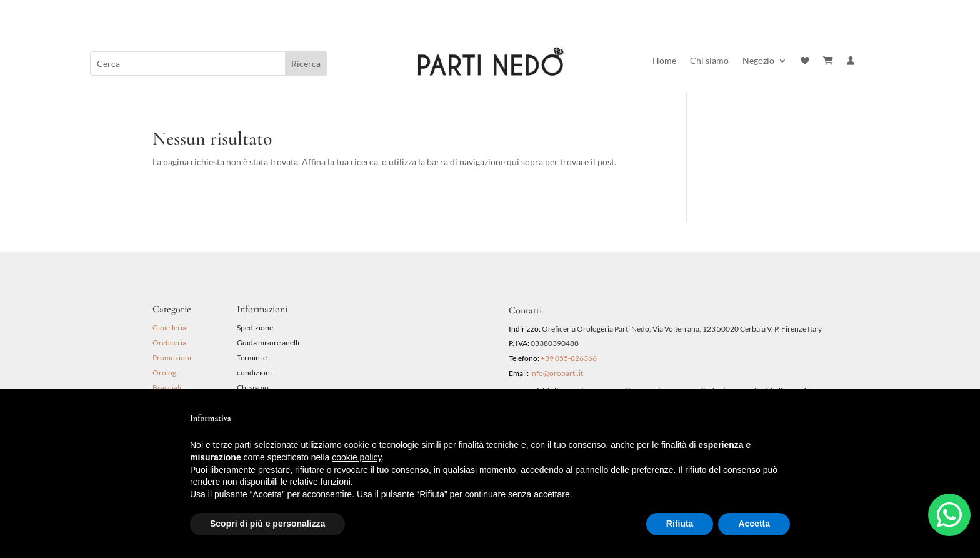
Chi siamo (709, 61)
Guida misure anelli (268, 342)
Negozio (758, 61)
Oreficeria (169, 342)
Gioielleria (169, 327)
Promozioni (172, 358)
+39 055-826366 (569, 358)
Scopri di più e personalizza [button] (267, 524)
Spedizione (255, 327)
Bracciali (167, 388)
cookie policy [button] (357, 457)
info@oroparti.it (557, 373)
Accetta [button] (754, 524)
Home (664, 61)
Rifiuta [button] (680, 524)
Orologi (165, 373)
